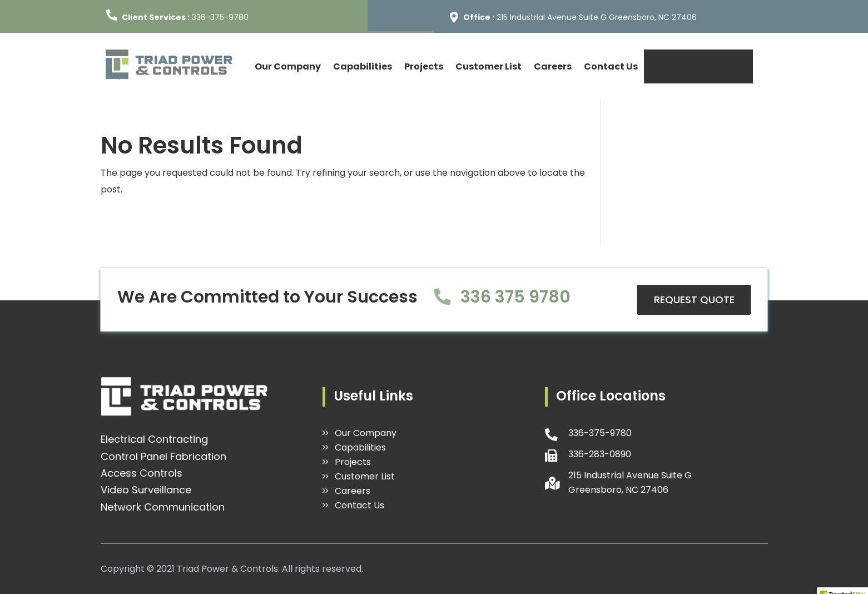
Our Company (288, 66)
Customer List (488, 66)
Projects (424, 66)
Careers (553, 66)
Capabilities (363, 66)
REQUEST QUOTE (698, 66)
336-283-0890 (600, 454)
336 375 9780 (515, 297)
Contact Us (611, 66)
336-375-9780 (220, 17)
